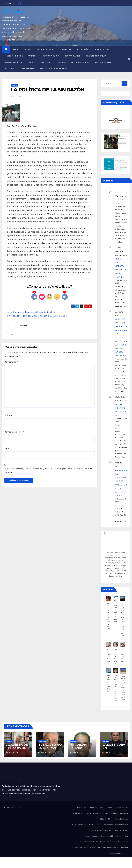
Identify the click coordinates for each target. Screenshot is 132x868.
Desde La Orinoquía (80, 813)
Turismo (61, 62)
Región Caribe (73, 56)
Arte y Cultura (46, 50)
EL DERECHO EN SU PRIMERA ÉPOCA (85, 825)
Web (7, 448)
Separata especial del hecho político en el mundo (100, 842)
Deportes (66, 50)
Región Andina (51, 56)
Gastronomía (102, 50)
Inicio (16, 50)
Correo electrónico (14, 432)
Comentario (11, 362)
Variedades (28, 69)
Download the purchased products (104, 813)
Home (79, 807)
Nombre (9, 415)
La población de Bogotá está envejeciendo (31, 312)
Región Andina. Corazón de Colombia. (99, 836)
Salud (32, 62)
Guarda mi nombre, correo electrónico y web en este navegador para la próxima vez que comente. (48, 471)
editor (27, 326)
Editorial (10, 69)
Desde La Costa (105, 807)
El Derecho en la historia (118, 819)
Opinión (33, 56)
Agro (28, 50)
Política (46, 62)
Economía (82, 50)
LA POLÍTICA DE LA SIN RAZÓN (48, 90)
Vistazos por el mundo (54, 69)
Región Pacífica (14, 62)
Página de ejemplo (121, 830)
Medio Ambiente (14, 56)
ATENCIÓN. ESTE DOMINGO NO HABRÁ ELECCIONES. (37, 316)
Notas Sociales (80, 62)
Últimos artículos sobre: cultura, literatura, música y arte (95, 848)
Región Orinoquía (96, 56)
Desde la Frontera (121, 807)
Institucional (103, 62)
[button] (129, 59)
